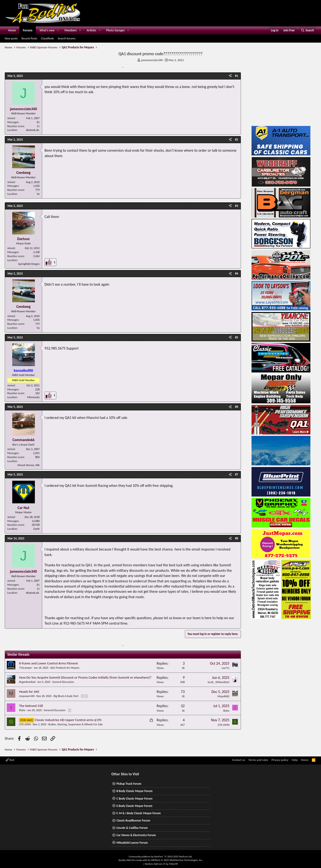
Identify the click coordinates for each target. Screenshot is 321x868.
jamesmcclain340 (152, 60)
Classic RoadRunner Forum (133, 820)
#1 (237, 76)
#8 (237, 538)
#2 (237, 140)
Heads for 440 (29, 692)
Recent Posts (29, 38)
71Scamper (25, 668)
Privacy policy (280, 760)
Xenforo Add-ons (161, 864)
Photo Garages (115, 30)
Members (71, 30)
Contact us (239, 760)
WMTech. (177, 860)
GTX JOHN (25, 724)
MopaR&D (223, 696)
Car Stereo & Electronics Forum (136, 835)
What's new (47, 30)
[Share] (230, 76)
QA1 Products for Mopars (65, 668)
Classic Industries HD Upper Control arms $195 (68, 720)
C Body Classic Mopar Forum (134, 799)
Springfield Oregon (29, 264)
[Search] (307, 30)
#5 (237, 337)
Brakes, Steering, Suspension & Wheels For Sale (76, 724)
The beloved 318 (31, 706)
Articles (91, 30)
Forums (28, 30)
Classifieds (47, 38)
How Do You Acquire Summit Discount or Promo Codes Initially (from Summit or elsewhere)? (85, 677)
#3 (237, 206)
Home (12, 30)
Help (295, 760)
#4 (237, 273)
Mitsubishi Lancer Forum (132, 843)
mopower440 (27, 696)
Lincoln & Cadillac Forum (132, 828)
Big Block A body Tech (66, 696)
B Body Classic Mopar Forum (134, 791)
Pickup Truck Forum (129, 784)
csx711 (226, 668)
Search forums (67, 38)
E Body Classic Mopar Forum (134, 806)
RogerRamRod (27, 682)
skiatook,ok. (33, 130)
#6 (237, 407)
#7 (237, 474)
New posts (11, 38)
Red (10, 760)
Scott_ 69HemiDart (219, 682)
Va (38, 194)
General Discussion (63, 682)
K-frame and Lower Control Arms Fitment (49, 663)
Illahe (22, 710)
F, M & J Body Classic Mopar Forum (138, 813)
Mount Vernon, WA (28, 465)
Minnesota (33, 397)
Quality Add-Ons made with (133, 860)
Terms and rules (258, 760)
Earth (37, 529)
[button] (58, 30)
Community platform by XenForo (160, 857)
